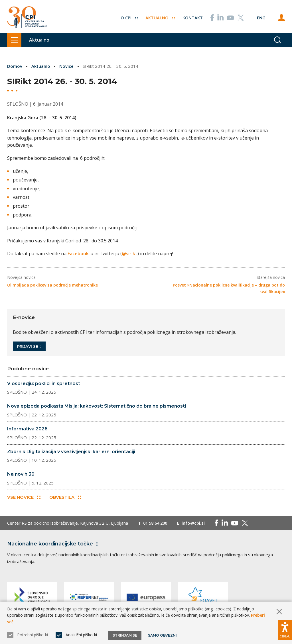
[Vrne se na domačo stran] (27, 17)
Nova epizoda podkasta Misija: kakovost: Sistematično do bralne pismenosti (97, 406)
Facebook (78, 253)
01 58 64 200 (156, 523)
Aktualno (160, 17)
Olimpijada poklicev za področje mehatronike (52, 285)
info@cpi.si (196, 523)
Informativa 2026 (27, 429)
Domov (15, 66)
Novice (66, 66)
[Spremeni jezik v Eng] (261, 17)
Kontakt (192, 17)
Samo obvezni (162, 635)
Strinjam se (125, 635)
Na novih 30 (21, 474)
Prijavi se (29, 346)
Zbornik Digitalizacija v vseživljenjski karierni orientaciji (71, 451)
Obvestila (65, 497)
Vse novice (24, 497)
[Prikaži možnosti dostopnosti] (285, 630)
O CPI (129, 17)
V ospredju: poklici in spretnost (44, 383)
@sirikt (130, 253)
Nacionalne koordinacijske (54, 544)
